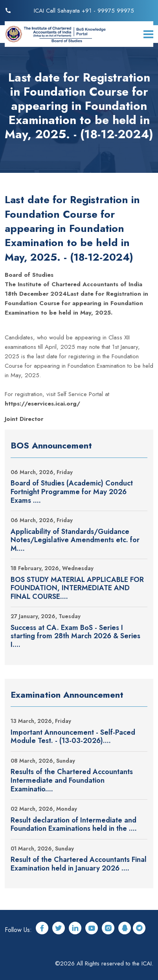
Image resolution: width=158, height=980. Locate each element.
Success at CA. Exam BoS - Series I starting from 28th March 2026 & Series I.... (75, 636)
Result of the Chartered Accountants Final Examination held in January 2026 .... (79, 864)
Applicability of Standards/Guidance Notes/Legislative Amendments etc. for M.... (75, 540)
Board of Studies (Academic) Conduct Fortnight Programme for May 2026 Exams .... (72, 492)
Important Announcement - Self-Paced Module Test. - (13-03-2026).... (73, 737)
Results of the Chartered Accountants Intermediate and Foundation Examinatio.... (72, 781)
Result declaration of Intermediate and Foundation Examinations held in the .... (74, 825)
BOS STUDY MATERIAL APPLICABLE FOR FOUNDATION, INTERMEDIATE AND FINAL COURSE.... (77, 588)
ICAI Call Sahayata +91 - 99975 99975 (84, 11)
